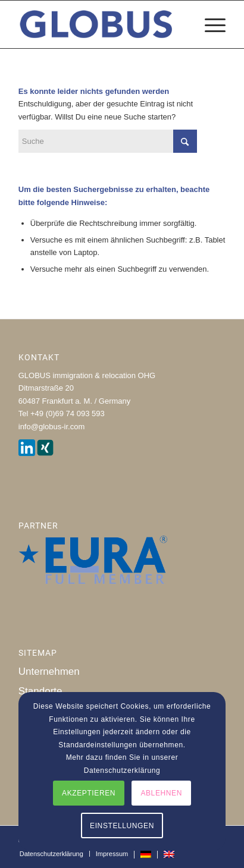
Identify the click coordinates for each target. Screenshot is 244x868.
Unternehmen (49, 672)
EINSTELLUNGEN (122, 826)
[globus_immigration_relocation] (101, 24)
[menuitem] (209, 24)
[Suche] (108, 141)
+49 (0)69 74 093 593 (68, 413)
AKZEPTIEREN (89, 793)
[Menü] (209, 24)
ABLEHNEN (161, 793)
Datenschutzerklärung (122, 770)
